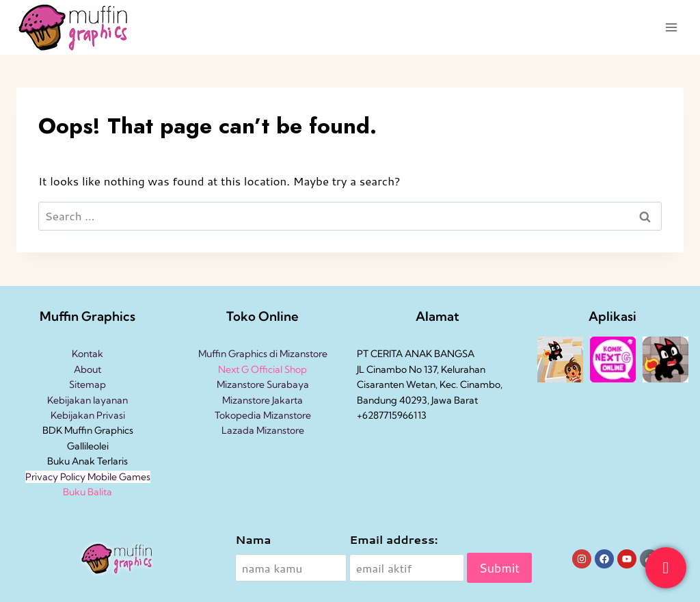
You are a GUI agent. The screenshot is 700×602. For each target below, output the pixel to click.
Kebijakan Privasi (88, 415)
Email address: (393, 539)
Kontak (87, 354)
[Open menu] (671, 27)
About (87, 369)
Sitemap (87, 384)
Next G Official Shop (262, 369)
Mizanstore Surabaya (263, 384)
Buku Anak (71, 461)
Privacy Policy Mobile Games (88, 477)
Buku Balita (87, 492)
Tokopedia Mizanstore (263, 415)
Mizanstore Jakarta (262, 400)
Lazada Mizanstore (263, 430)
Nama (253, 539)
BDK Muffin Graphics (88, 430)
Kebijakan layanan (87, 400)
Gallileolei (88, 446)
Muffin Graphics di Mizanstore (263, 354)
